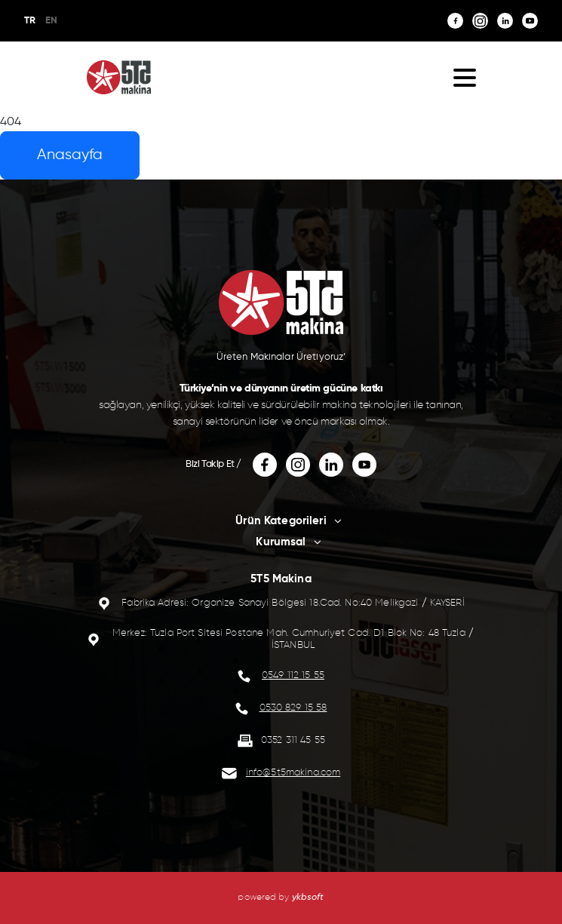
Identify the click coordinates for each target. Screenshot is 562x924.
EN (51, 21)
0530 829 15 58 (293, 708)
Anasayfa (70, 155)
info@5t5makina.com (293, 773)
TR (30, 21)
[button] (465, 77)
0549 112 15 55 (293, 675)
